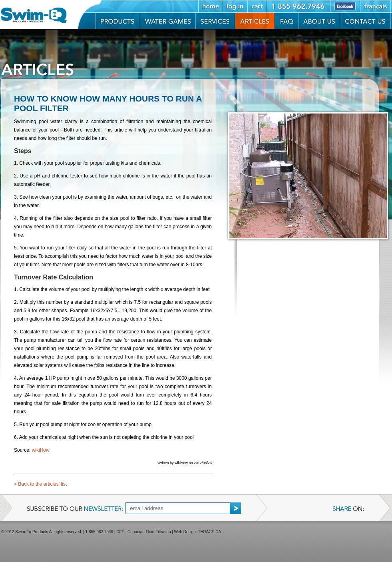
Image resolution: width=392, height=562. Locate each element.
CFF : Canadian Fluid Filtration (143, 532)
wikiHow (41, 450)
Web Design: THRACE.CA (198, 532)
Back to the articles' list (40, 484)
